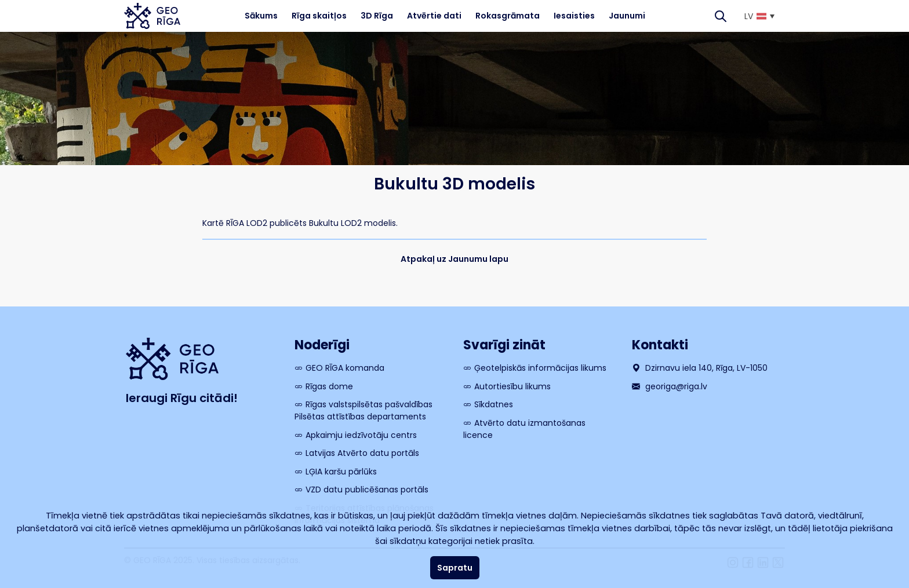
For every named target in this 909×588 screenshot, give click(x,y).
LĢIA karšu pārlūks (341, 472)
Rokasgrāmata (508, 16)
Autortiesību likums (512, 386)
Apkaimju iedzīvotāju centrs (361, 435)
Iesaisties (574, 16)
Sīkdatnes (494, 404)
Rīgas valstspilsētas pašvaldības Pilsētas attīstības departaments (363, 410)
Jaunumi (627, 16)
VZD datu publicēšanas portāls (367, 490)
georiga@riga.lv (670, 386)
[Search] (721, 16)
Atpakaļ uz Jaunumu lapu (454, 259)
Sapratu (455, 568)
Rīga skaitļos (319, 16)
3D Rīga (377, 16)
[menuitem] (759, 16)
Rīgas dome (329, 386)
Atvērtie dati (434, 16)
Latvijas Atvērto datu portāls (362, 453)
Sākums (261, 16)
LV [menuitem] (749, 16)
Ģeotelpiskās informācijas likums (540, 368)
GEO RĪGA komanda (345, 368)
